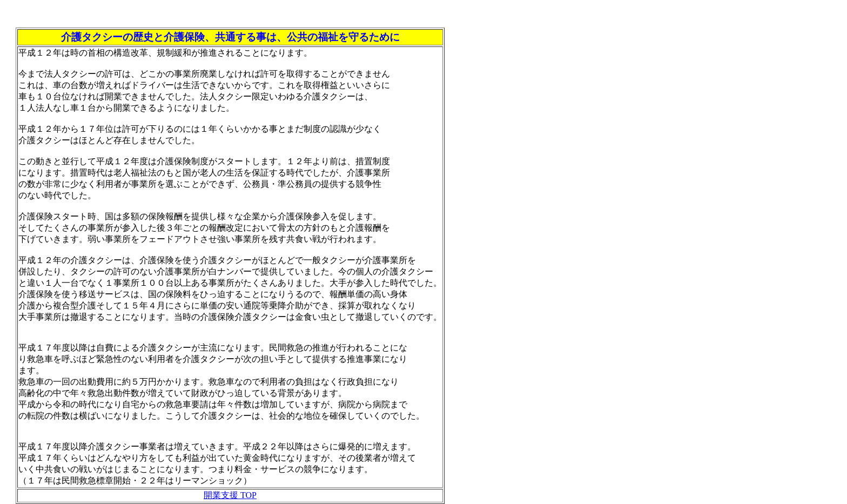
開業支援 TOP (230, 495)
